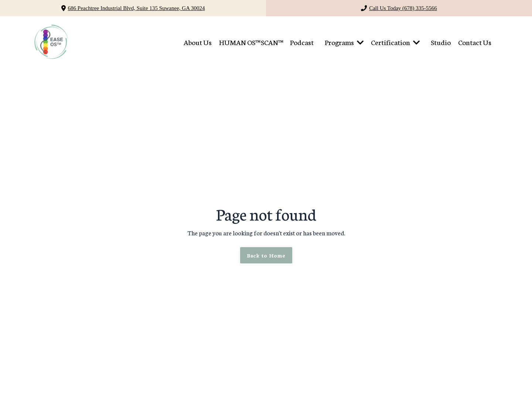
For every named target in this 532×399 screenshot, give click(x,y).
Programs (344, 42)
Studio (441, 42)
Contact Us (475, 42)
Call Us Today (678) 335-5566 (403, 8)
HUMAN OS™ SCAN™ (251, 42)
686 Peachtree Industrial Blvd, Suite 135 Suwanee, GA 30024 (137, 8)
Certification (395, 42)
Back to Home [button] (266, 255)
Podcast (302, 42)
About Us (198, 42)
